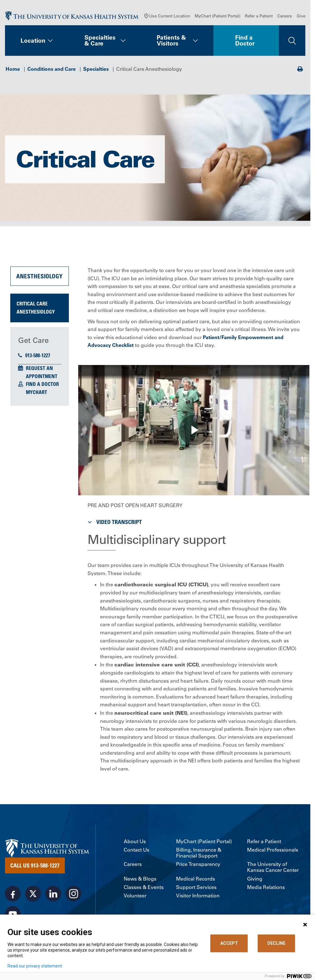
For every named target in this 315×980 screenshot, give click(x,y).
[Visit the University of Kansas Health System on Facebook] (13, 894)
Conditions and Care (52, 69)
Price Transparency (198, 864)
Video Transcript (114, 522)
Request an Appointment (42, 372)
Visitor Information (198, 896)
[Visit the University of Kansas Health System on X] (33, 894)
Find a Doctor (245, 40)
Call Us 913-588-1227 (35, 865)
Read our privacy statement (35, 966)
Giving (255, 879)
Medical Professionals (273, 850)
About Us (135, 841)
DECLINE (276, 943)
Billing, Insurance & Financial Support (199, 853)
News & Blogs (140, 879)
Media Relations (266, 887)
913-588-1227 (34, 355)
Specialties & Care (100, 40)
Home (13, 69)
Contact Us (136, 850)
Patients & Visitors (171, 40)
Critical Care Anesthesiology (36, 308)
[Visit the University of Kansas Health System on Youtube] (13, 914)
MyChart (36, 392)
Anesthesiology (39, 276)
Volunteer (135, 896)
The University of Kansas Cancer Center (273, 867)
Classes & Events (144, 887)
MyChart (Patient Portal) (217, 16)
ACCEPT (229, 943)
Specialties (96, 69)
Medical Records (196, 879)
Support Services (196, 887)
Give (301, 16)
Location (33, 41)
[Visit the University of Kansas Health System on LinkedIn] (53, 894)
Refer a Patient (259, 16)
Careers (285, 16)
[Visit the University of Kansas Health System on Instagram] (74, 894)
